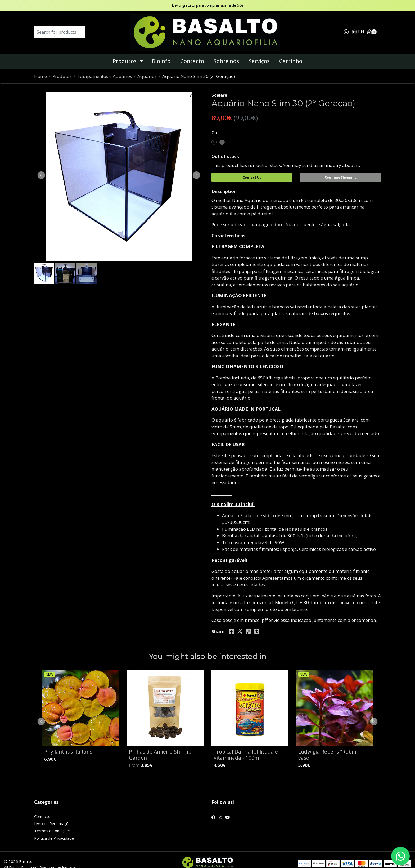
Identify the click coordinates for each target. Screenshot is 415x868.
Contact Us (252, 169)
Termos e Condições (52, 821)
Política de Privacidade (54, 829)
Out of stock (225, 148)
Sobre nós (226, 53)
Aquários (147, 68)
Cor (215, 125)
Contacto (192, 53)
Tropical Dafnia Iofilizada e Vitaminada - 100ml (246, 745)
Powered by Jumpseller (60, 858)
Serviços (259, 53)
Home (40, 68)
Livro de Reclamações (53, 814)
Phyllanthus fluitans (68, 742)
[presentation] (43, 167)
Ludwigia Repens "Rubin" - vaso (330, 745)
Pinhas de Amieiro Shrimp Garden (160, 745)
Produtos (125, 53)
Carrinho (291, 53)
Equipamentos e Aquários (105, 68)
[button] (358, 28)
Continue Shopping (341, 169)
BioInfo (161, 53)
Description (224, 182)
